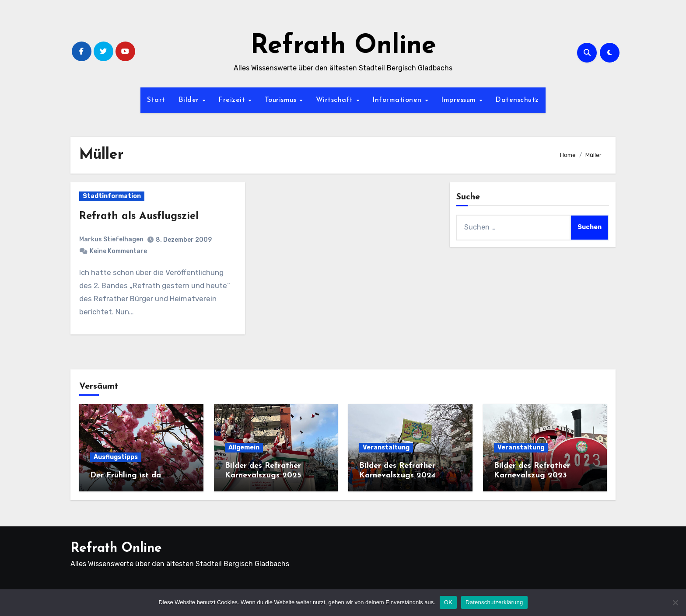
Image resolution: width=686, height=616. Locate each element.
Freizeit (233, 100)
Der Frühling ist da (126, 475)
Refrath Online (343, 46)
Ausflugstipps (116, 457)
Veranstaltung (386, 447)
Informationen (398, 100)
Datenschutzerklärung (494, 602)
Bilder (190, 100)
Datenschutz (517, 100)
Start (156, 100)
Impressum (460, 100)
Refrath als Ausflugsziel (139, 216)
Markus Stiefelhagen (111, 239)
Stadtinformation (112, 196)
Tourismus (282, 100)
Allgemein (244, 447)
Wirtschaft (336, 100)
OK (448, 602)
